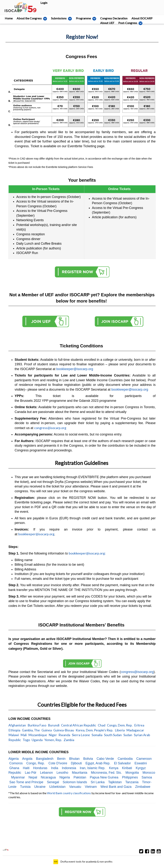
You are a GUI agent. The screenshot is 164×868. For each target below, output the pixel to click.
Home (9, 18)
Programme (79, 18)
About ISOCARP (133, 18)
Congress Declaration (105, 18)
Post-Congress (33, 23)
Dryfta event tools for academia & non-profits (86, 861)
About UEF (12, 23)
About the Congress (30, 18)
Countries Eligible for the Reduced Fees (82, 705)
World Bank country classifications (69, 793)
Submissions (57, 18)
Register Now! (82, 37)
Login (44, 3)
